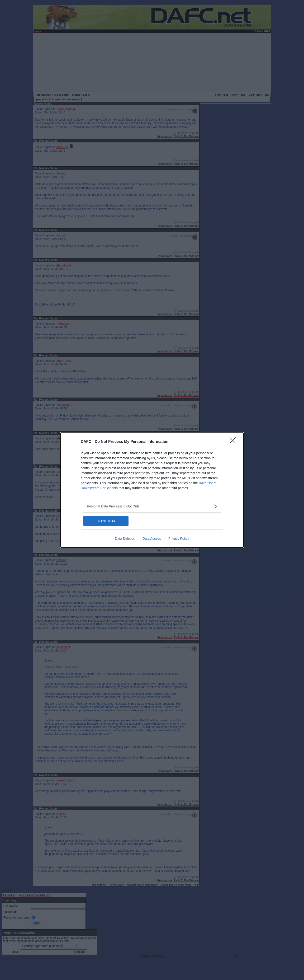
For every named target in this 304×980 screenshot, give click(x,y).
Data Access (152, 539)
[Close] (234, 442)
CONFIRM (106, 521)
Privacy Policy (179, 539)
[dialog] (152, 490)
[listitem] (152, 506)
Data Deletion (125, 539)
